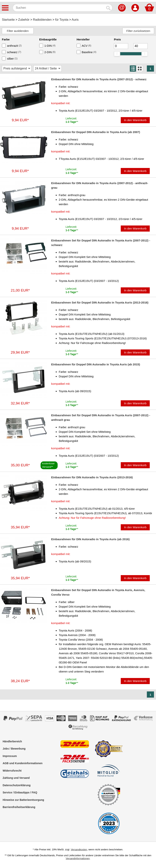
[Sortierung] (17, 69)
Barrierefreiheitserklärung (19, 807)
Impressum (10, 756)
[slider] (117, 54)
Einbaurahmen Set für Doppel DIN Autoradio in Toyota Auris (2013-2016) (100, 302)
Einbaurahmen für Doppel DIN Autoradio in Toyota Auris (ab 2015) (96, 364)
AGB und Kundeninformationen (23, 763)
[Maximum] (141, 46)
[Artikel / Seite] (47, 69)
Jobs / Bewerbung (14, 749)
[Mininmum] (121, 46)
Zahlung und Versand (16, 778)
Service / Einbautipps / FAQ (20, 792)
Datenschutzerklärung (17, 785)
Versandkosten (79, 849)
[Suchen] (59, 8)
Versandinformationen (78, 858)
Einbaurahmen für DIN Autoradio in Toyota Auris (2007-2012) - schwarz (99, 79)
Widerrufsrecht (12, 771)
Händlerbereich (12, 741)
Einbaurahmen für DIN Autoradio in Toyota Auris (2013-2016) (92, 477)
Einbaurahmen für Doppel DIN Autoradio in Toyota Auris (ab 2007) (96, 132)
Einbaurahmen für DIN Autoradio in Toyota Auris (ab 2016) (90, 539)
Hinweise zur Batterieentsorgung (23, 800)
